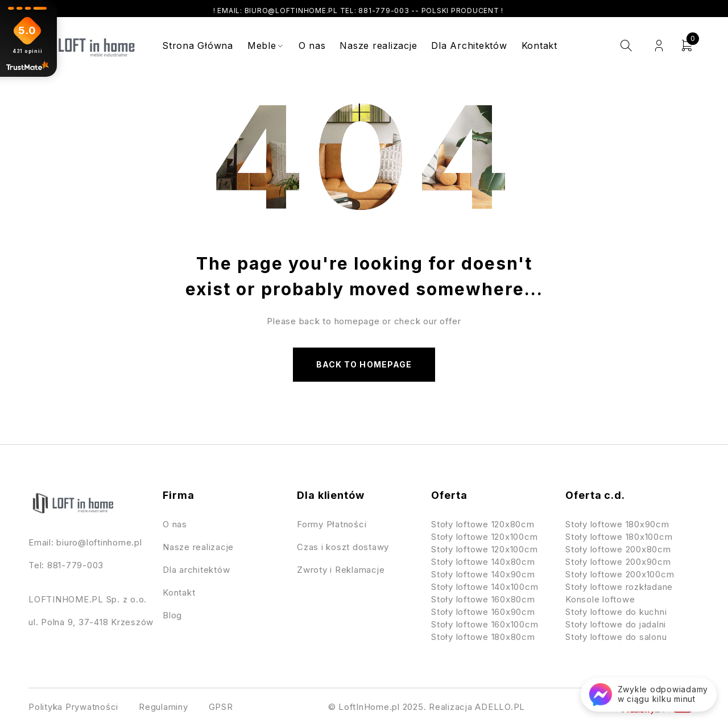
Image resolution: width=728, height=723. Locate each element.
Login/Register (659, 46)
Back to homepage (364, 364)
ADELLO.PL (500, 707)
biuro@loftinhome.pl (99, 542)
